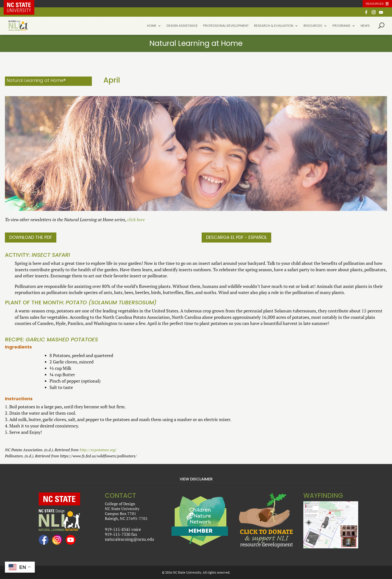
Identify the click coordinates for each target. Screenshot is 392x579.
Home (152, 26)
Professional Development (226, 26)
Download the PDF (31, 237)
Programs (341, 26)
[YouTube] (381, 14)
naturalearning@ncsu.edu (129, 539)
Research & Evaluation (274, 26)
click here (136, 219)
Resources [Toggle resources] (375, 4)
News (365, 26)
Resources (313, 26)
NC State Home (23, 4)
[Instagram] (374, 14)
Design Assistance (182, 26)
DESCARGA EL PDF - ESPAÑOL (236, 237)
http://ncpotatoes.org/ (98, 450)
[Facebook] (366, 14)
